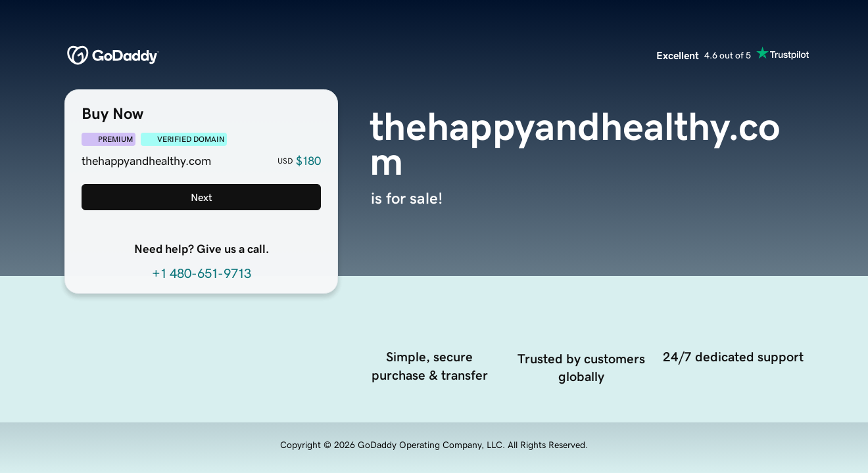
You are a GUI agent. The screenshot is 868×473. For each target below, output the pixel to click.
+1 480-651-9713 (202, 273)
